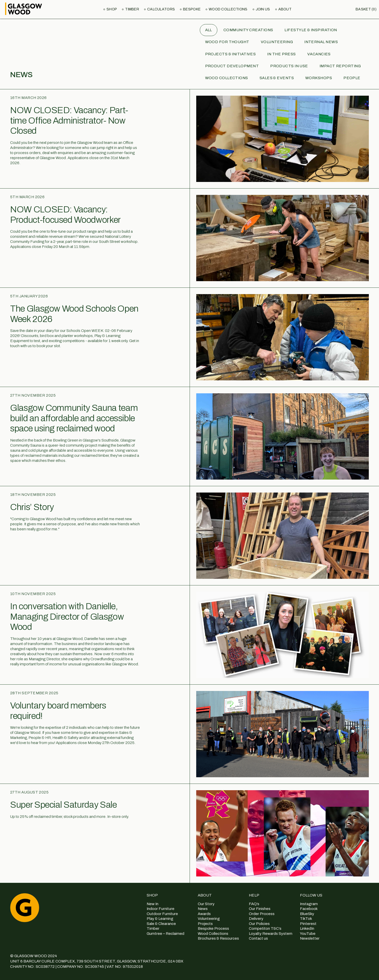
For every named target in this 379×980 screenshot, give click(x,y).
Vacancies (319, 54)
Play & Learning (160, 919)
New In (153, 904)
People (352, 78)
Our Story (206, 904)
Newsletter (310, 938)
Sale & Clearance (161, 924)
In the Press (281, 54)
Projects (205, 924)
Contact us (258, 938)
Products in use (289, 66)
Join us (263, 9)
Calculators (161, 9)
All (209, 30)
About (285, 9)
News (203, 909)
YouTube (308, 934)
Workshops (319, 78)
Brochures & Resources (218, 938)
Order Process (262, 914)
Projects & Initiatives (231, 54)
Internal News (321, 42)
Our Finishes (260, 909)
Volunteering (277, 42)
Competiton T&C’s (265, 928)
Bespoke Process (213, 928)
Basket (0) (366, 9)
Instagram (309, 904)
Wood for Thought (227, 42)
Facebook (309, 909)
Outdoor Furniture (162, 914)
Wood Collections (228, 9)
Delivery (256, 919)
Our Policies (259, 924)
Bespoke (192, 9)
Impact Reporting (340, 66)
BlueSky (307, 914)
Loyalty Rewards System (271, 934)
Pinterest (308, 924)
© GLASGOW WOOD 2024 (34, 956)
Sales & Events (277, 78)
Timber (132, 9)
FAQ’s (254, 904)
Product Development (232, 66)
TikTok (306, 919)
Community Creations (248, 30)
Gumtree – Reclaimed (165, 934)
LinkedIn (307, 928)
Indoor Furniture (161, 909)
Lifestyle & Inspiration (311, 30)
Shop (112, 9)
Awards (204, 914)
